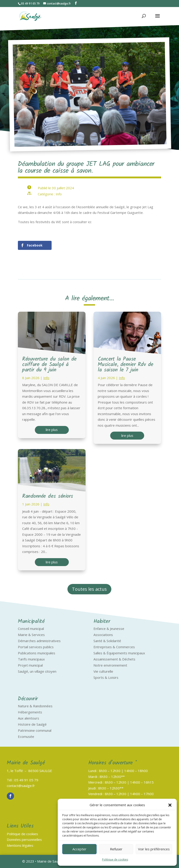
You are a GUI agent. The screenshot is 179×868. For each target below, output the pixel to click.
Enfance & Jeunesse (109, 629)
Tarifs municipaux (31, 659)
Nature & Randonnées (35, 706)
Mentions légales (20, 845)
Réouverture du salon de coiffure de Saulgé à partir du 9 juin (49, 365)
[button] (170, 805)
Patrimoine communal (35, 730)
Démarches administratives (39, 641)
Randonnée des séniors (48, 496)
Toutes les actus (89, 589)
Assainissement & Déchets (114, 659)
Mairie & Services (31, 635)
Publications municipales (37, 653)
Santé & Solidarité (107, 641)
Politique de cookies (115, 860)
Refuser (116, 849)
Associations (103, 635)
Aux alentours (29, 718)
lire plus (52, 430)
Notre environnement (110, 665)
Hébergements (30, 712)
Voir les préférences (154, 849)
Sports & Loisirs (106, 677)
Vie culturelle (103, 671)
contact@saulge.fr (21, 786)
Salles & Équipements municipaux (119, 653)
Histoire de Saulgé (32, 724)
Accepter (79, 849)
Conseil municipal (31, 629)
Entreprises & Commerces (114, 647)
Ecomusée (26, 736)
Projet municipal (30, 665)
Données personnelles (24, 839)
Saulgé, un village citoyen (37, 671)
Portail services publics (36, 647)
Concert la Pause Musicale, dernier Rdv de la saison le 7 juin (126, 365)
